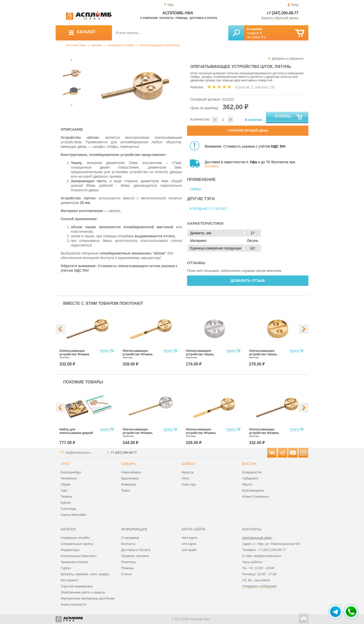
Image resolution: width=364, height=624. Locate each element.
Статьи (126, 574)
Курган (66, 503)
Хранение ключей (74, 562)
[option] (135, 87)
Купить (289, 118)
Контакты (167, 18)
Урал (65, 464)
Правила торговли (135, 556)
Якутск (247, 484)
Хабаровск (250, 478)
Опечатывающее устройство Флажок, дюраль (138, 433)
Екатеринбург (71, 472)
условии (211, 166)
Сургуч (66, 568)
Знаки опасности (73, 604)
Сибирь (128, 464)
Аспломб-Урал (76, 45)
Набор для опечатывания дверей (76, 431)
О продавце (130, 538)
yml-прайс (189, 550)
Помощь (181, 18)
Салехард (68, 509)
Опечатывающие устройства (160, 45)
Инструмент (70, 580)
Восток (249, 464)
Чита (185, 478)
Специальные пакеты (77, 544)
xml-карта (189, 544)
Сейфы (195, 189)
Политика (128, 562)
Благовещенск (253, 490)
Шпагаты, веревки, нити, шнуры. (85, 574)
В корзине (255, 29)
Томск (126, 490)
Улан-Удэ (189, 484)
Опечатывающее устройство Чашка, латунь (263, 354)
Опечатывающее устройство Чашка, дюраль (200, 354)
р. (264, 37)
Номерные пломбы (121, 45)
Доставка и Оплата (136, 550)
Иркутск (188, 472)
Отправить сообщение (259, 586)
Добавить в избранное (288, 59)
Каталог (97, 45)
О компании (149, 18)
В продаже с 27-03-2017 (208, 209)
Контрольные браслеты (79, 556)
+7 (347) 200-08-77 (282, 13)
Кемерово (129, 484)
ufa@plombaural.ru (78, 453)
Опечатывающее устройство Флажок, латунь (75, 354)
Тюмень (67, 496)
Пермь (66, 484)
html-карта (190, 538)
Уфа (64, 490)
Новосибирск (131, 472)
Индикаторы (70, 550)
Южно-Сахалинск (255, 496)
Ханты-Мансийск (73, 515)
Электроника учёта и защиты (83, 592)
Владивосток (252, 472)
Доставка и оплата (203, 18)
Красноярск (130, 478)
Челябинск (69, 478)
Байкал (189, 464)
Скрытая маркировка (77, 586)
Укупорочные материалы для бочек (88, 598)
